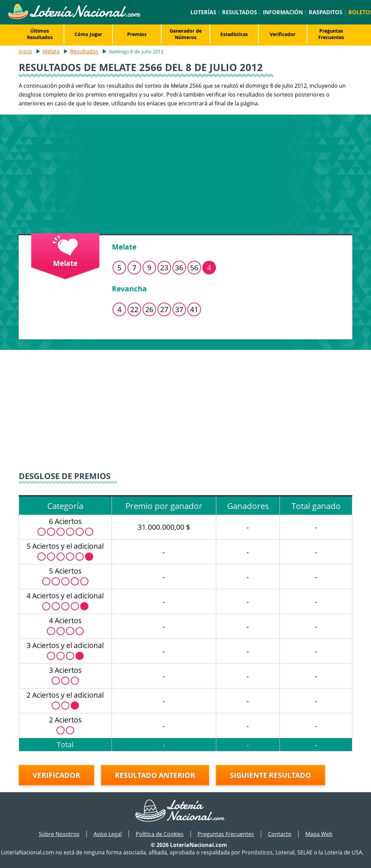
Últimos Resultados (40, 34)
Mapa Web (319, 834)
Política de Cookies (160, 834)
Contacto (280, 834)
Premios (137, 34)
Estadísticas (234, 34)
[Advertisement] (185, 173)
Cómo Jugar (88, 34)
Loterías (203, 12)
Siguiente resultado (271, 775)
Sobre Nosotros (59, 834)
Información (283, 12)
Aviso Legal (108, 834)
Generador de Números (186, 34)
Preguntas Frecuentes (331, 34)
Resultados (240, 12)
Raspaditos (326, 12)
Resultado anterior (155, 775)
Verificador (283, 34)
